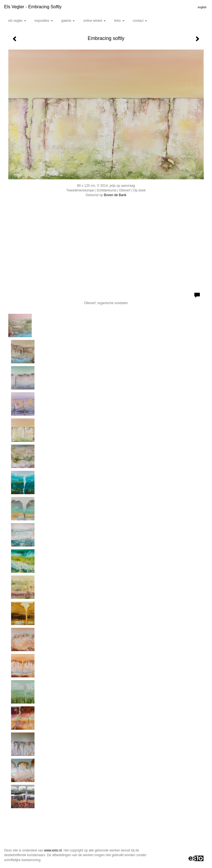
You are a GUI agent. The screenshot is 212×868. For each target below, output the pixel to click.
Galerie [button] (68, 21)
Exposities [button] (44, 21)
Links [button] (119, 21)
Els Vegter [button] (17, 21)
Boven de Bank (115, 195)
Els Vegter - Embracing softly (33, 7)
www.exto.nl (53, 850)
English (202, 7)
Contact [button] (140, 21)
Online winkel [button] (94, 21)
